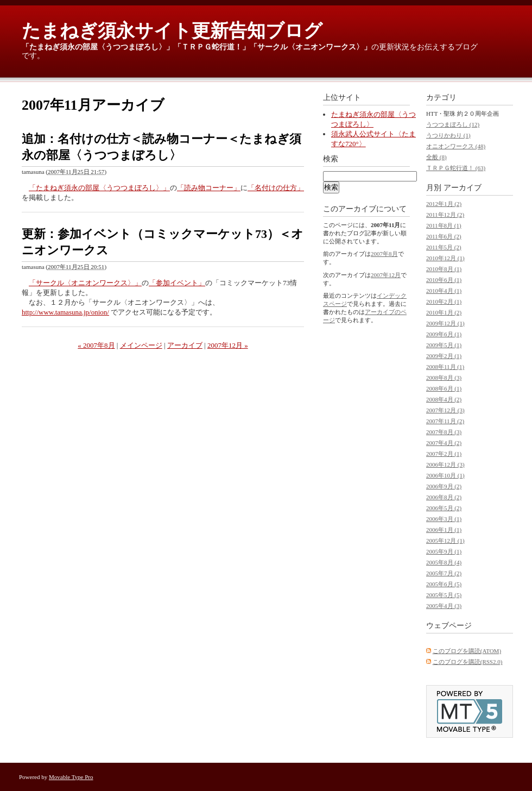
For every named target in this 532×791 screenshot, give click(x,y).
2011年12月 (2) (445, 215)
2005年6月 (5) (444, 584)
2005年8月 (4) (444, 562)
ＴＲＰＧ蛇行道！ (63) (456, 168)
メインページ (141, 345)
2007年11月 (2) (445, 421)
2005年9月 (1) (444, 551)
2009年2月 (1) (444, 356)
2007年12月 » (228, 345)
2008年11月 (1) (445, 367)
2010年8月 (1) (444, 269)
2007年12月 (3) (445, 410)
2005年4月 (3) (444, 606)
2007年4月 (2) (444, 443)
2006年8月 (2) (444, 497)
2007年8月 (384, 254)
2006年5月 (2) (444, 508)
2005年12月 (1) (445, 541)
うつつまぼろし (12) (453, 124)
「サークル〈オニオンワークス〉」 (311, 47)
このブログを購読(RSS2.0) (468, 662)
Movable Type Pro (71, 777)
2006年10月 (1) (445, 475)
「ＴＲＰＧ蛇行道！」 (212, 47)
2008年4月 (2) (444, 399)
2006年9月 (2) (444, 486)
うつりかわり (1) (448, 135)
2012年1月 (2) (444, 204)
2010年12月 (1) (445, 258)
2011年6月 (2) (444, 236)
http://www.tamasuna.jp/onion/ (65, 312)
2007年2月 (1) (444, 454)
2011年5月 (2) (444, 247)
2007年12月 (386, 275)
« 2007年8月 (96, 345)
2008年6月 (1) (444, 388)
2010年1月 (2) (444, 312)
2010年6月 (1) (444, 280)
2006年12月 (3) (445, 464)
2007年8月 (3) (444, 432)
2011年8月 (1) (444, 225)
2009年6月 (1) (444, 334)
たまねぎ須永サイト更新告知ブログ (172, 31)
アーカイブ (185, 345)
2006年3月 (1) (444, 519)
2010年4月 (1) (444, 291)
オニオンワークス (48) (456, 146)
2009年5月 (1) (444, 345)
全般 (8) (436, 157)
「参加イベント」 (177, 283)
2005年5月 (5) (444, 595)
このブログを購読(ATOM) (467, 651)
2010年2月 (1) (444, 302)
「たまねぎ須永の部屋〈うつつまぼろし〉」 (98, 47)
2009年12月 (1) (445, 323)
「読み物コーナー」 (209, 188)
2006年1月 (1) (444, 530)
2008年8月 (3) (444, 378)
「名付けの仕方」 (276, 188)
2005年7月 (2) (444, 573)
